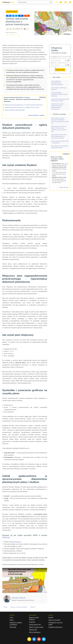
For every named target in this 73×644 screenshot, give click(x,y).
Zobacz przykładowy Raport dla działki (15, 110)
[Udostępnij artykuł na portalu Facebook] (9, 16)
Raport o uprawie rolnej (36, 627)
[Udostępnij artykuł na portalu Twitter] (15, 16)
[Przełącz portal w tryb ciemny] (65, 2)
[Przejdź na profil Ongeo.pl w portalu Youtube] (39, 639)
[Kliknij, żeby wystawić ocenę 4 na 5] (16, 35)
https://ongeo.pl (16, 542)
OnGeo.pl (6, 537)
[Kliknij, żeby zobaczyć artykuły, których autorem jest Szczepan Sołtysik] (19, 598)
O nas (11, 617)
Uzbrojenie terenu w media (32, 107)
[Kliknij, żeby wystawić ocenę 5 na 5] (19, 35)
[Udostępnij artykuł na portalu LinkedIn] (21, 16)
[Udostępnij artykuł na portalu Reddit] (27, 16)
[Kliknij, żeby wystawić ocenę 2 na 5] (10, 35)
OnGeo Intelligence (35, 632)
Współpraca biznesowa (55, 627)
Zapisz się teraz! (64, 187)
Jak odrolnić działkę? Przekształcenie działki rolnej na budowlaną (59, 94)
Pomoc (12, 620)
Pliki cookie (13, 627)
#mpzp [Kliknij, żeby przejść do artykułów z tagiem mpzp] (6, 607)
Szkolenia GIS (33, 630)
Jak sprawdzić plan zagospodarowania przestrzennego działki (57, 83)
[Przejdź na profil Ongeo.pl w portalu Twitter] (44, 639)
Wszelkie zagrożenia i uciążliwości (14, 107)
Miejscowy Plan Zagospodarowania (14, 105)
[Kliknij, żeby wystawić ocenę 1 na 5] (7, 35)
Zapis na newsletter (54, 620)
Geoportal (32, 622)
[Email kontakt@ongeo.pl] (61, 2)
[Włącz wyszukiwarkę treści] (35, 2)
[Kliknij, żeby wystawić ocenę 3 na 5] (13, 35)
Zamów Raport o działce (36, 115)
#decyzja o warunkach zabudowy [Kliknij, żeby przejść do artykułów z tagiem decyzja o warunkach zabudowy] (19, 607)
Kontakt (51, 617)
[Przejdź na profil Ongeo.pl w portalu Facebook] (34, 639)
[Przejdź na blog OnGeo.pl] (29, 639)
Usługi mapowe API (35, 625)
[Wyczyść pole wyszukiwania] (65, 60)
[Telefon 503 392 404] (57, 2)
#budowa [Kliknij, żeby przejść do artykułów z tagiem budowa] (33, 607)
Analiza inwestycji (12, 12)
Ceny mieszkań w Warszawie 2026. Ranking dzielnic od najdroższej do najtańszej (59, 136)
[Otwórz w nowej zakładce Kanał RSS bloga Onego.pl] (70, 2)
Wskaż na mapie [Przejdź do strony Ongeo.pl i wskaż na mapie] (60, 70)
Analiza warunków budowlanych (34, 105)
